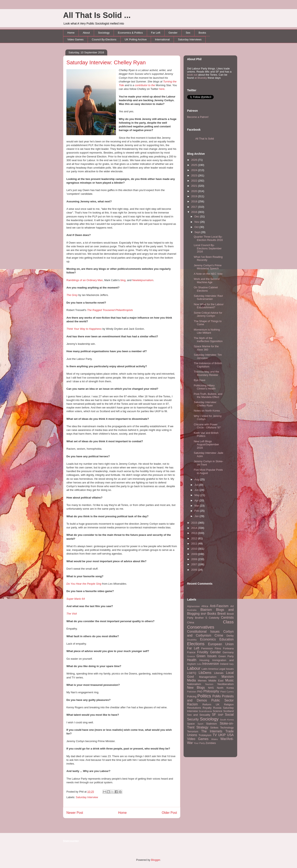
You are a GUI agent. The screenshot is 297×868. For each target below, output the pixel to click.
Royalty (207, 708)
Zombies (211, 743)
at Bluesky (201, 78)
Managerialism (208, 677)
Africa (205, 606)
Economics (208, 639)
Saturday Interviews (190, 39)
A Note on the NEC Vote (208, 274)
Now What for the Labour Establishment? (209, 306)
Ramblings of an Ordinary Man (85, 280)
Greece (191, 656)
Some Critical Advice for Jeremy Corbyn (208, 314)
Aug (197, 479)
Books (202, 33)
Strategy (202, 727)
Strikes (214, 728)
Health (192, 660)
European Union (221, 644)
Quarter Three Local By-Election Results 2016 (208, 238)
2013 (195, 533)
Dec (197, 216)
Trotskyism (205, 735)
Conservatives (201, 627)
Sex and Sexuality (199, 715)
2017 (195, 207)
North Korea (225, 688)
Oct (197, 227)
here (162, 89)
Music (229, 680)
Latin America (210, 669)
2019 (195, 196)
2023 (195, 175)
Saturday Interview (87, 797)
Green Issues (207, 656)
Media (191, 680)
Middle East (216, 681)
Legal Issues (226, 669)
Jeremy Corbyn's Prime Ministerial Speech (208, 267)
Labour (194, 668)
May (197, 495)
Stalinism (212, 724)
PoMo (217, 696)
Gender (173, 33)
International (162, 39)
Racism (192, 704)
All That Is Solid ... (97, 15)
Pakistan (192, 691)
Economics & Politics (130, 33)
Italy (232, 664)
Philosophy (211, 691)
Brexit (222, 614)
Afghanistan (193, 606)
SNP (221, 715)
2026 (195, 160)
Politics (204, 696)
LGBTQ (192, 673)
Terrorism (193, 731)
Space (191, 724)
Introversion (211, 664)
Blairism (206, 610)
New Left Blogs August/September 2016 (206, 445)
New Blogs (196, 688)
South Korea (227, 720)
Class (228, 622)
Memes (202, 681)
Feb (197, 511)
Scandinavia (205, 711)
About (86, 33)
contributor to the (145, 85)
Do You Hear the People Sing (84, 584)
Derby (230, 636)
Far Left (156, 33)
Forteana (228, 648)
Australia (192, 610)
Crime (219, 635)
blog (123, 280)
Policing (192, 696)
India (199, 664)
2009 (195, 554)
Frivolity (203, 652)
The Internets (212, 731)
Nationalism (194, 684)
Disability (192, 640)
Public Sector (222, 700)
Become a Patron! (198, 117)
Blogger (156, 860)
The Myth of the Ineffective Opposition (208, 340)
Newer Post (75, 813)
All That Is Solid (205, 139)
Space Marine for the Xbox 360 (206, 348)
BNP (203, 614)
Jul (197, 485)
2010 (195, 549)
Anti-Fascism (219, 606)
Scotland (228, 711)
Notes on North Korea (207, 411)
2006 (195, 570)
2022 (195, 181)
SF (214, 715)
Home (71, 33)
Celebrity (214, 618)
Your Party (199, 743)
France (191, 652)
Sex (188, 33)
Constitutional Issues (203, 632)
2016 (195, 212)
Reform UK (211, 704)
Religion (229, 704)
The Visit (72, 614)
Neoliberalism (226, 684)
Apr (197, 500)
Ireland (224, 664)
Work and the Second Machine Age (207, 281)
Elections (196, 644)
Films (218, 648)
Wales (214, 739)
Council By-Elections (104, 39)
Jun (197, 490)
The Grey (72, 295)
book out (192, 75)
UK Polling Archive (136, 39)
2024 (195, 170)
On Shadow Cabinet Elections (206, 289)
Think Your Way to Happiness (84, 329)
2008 (195, 559)
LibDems (205, 673)
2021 (195, 186)
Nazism (209, 684)
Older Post (169, 813)
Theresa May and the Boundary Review (206, 373)
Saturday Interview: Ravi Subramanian (208, 297)
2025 (195, 165)
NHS (211, 688)
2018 (195, 201)
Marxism (228, 677)
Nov (197, 222)
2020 (195, 191)
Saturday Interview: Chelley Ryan (106, 62)
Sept (198, 232)
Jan (197, 516)
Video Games (76, 39)
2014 (195, 528)
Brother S (201, 618)
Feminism (207, 648)
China (191, 622)
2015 (195, 523)
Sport (200, 724)
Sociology (104, 33)
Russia (217, 708)
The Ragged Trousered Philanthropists (110, 310)
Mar (197, 506)
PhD (200, 691)
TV (215, 735)
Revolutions (194, 708)
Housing (204, 660)
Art (232, 606)
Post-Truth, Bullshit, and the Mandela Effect (208, 396)
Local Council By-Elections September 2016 (208, 248)
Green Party (226, 656)
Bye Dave (199, 380)
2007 (195, 564)
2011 (195, 544)
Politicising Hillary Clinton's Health (205, 387)
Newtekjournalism (143, 280)
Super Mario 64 (76, 599)
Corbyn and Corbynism (210, 633)
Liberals (219, 673)
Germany (228, 652)
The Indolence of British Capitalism (208, 365)
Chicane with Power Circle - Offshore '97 (207, 426)
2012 (195, 538)
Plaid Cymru (227, 691)
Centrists (227, 618)
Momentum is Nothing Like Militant (207, 331)
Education (227, 639)
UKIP (222, 735)
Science (218, 711)
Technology (227, 728)
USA (230, 735)
